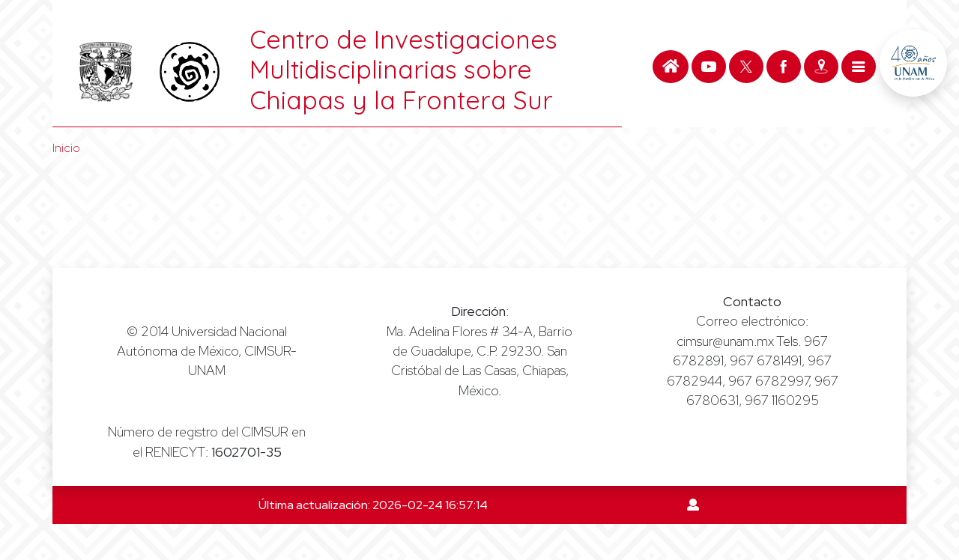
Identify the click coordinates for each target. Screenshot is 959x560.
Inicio (66, 148)
